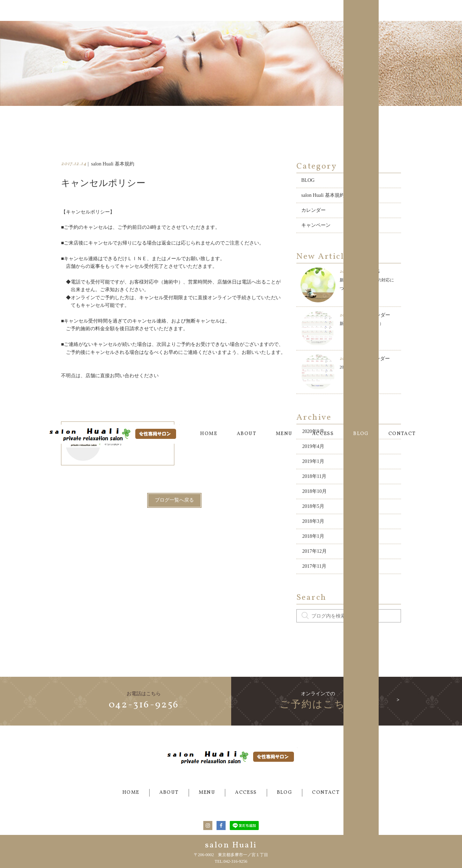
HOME (209, 10)
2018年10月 (315, 479)
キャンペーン (316, 213)
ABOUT (247, 10)
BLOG (361, 10)
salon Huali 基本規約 (323, 183)
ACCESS (323, 10)
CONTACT (402, 10)
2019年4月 (313, 434)
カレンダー (313, 198)
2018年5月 (313, 494)
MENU (284, 10)
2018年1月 (313, 524)
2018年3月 (313, 509)
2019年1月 (313, 449)
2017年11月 (314, 554)
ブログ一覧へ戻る (174, 488)
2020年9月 (313, 419)
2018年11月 (314, 464)
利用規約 (93, 431)
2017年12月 (315, 539)
